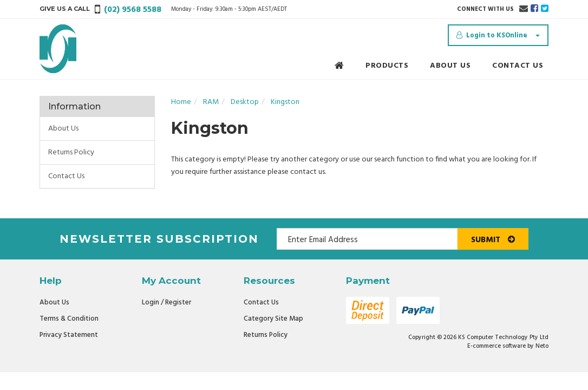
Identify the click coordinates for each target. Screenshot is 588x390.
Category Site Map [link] (273, 319)
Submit (493, 240)
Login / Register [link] (166, 303)
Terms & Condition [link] (69, 319)
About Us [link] (63, 129)
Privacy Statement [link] (69, 335)
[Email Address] (367, 239)
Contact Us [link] (66, 176)
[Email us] (524, 9)
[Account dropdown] (498, 35)
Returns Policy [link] (71, 152)
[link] (534, 9)
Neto (542, 346)
